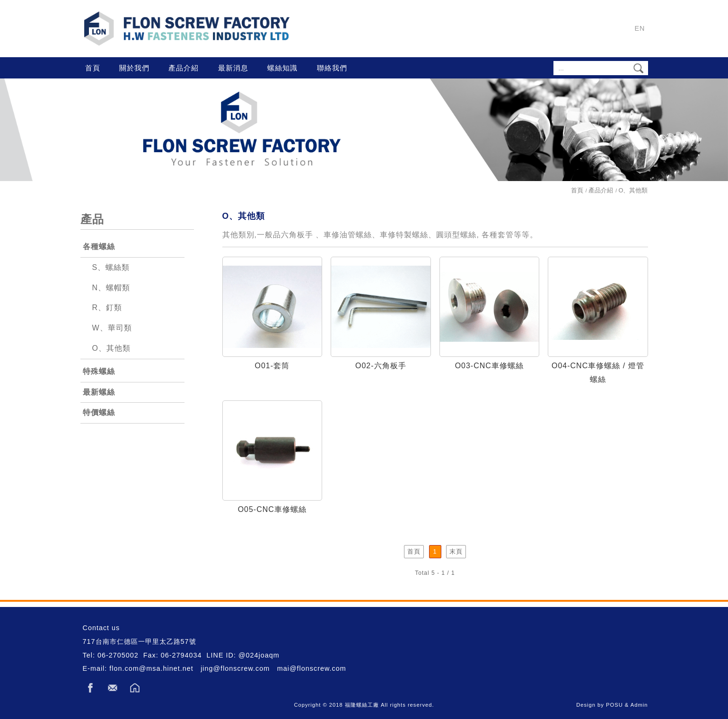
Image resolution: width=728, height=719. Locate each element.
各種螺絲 (99, 247)
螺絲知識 (282, 68)
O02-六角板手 (381, 366)
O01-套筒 (272, 366)
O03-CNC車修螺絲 (489, 366)
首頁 (93, 68)
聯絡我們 (332, 68)
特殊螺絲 (99, 371)
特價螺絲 (99, 412)
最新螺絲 (99, 392)
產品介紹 (184, 68)
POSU (614, 705)
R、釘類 (107, 308)
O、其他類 (111, 348)
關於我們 (134, 68)
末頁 (456, 551)
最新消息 (233, 68)
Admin (639, 705)
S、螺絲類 (111, 267)
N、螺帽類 (111, 288)
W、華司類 (112, 328)
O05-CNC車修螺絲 (272, 509)
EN (640, 28)
